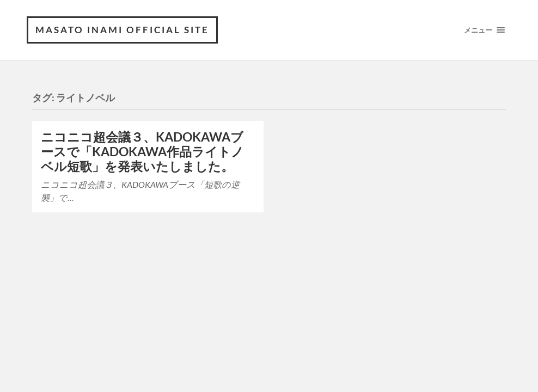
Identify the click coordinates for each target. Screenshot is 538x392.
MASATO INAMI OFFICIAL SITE (122, 30)
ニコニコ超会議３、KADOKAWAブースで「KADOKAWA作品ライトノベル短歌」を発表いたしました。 (142, 152)
